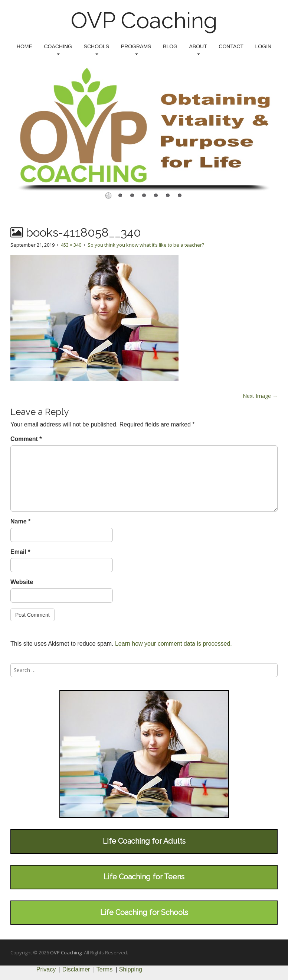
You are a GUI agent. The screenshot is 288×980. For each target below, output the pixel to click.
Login (264, 46)
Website (22, 582)
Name (20, 521)
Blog (170, 46)
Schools (96, 49)
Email (20, 552)
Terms (105, 969)
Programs (136, 49)
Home (24, 46)
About (198, 49)
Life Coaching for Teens (144, 877)
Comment (26, 439)
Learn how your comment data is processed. (174, 644)
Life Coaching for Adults (144, 841)
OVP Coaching (144, 20)
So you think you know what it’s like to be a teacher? (146, 245)
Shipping (131, 969)
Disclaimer (76, 969)
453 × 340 (71, 245)
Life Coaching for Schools (144, 912)
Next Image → (260, 396)
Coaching (58, 49)
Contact (231, 46)
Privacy (46, 969)
